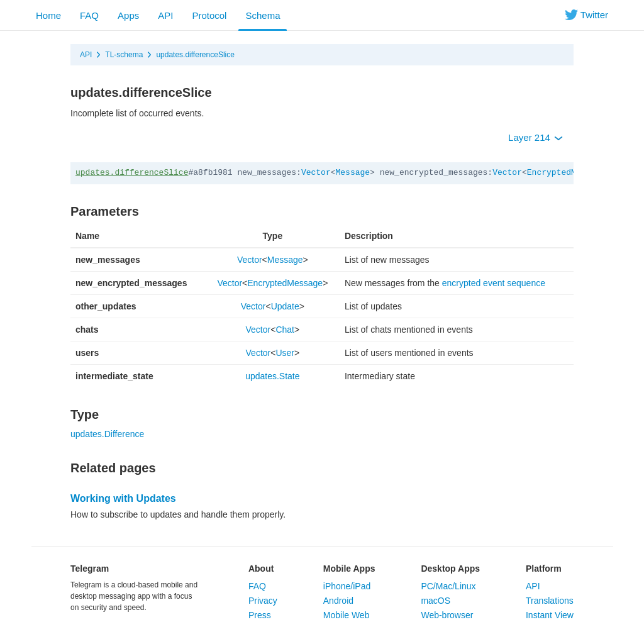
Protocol (209, 15)
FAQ (89, 15)
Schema (263, 15)
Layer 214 (536, 137)
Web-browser (447, 615)
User (285, 353)
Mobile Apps (349, 569)
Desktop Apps (450, 569)
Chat (285, 330)
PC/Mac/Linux (448, 586)
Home (48, 15)
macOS (436, 601)
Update (285, 306)
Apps (128, 15)
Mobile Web (347, 615)
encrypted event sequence (494, 283)
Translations (550, 601)
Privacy (263, 601)
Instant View (550, 615)
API (165, 15)
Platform (544, 569)
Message (353, 173)
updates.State (272, 376)
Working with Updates (123, 498)
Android (338, 601)
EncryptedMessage (566, 173)
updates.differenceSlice (195, 55)
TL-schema (124, 55)
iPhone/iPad (347, 586)
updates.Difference (107, 434)
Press (260, 615)
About (261, 569)
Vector (316, 173)
